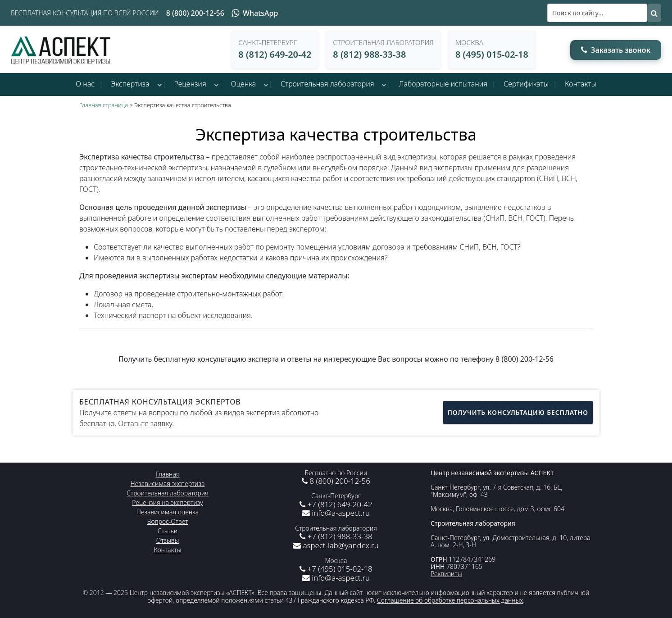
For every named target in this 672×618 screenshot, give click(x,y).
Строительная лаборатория (327, 84)
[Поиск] (597, 13)
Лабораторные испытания (443, 84)
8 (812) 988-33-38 (369, 54)
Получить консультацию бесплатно (518, 412)
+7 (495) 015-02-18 (336, 569)
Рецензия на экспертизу (167, 502)
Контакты (581, 84)
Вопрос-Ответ (168, 521)
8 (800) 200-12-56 (195, 13)
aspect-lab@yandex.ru (336, 545)
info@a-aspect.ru (336, 513)
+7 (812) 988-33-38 (336, 536)
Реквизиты (446, 574)
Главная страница (104, 105)
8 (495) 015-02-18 (492, 54)
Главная (167, 474)
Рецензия (190, 84)
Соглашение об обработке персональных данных (450, 600)
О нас (85, 84)
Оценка (244, 84)
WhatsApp (255, 13)
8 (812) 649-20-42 (275, 54)
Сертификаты (526, 84)
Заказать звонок (616, 50)
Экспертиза (130, 84)
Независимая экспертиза (168, 484)
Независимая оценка (168, 512)
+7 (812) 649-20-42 (336, 504)
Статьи (168, 531)
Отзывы (168, 540)
